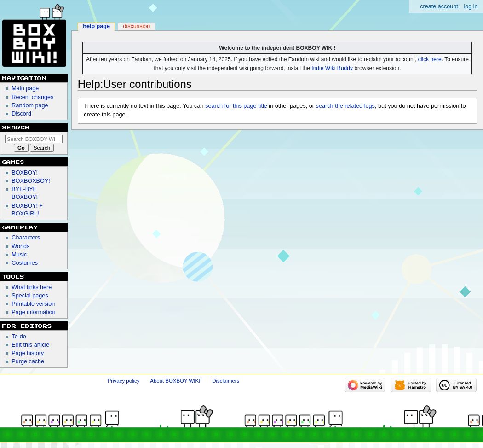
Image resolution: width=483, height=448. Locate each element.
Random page (30, 105)
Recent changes (32, 97)
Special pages (30, 296)
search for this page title (236, 106)
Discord (21, 114)
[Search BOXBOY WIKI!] (34, 139)
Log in (471, 6)
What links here (32, 287)
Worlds (20, 246)
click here (430, 59)
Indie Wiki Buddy (332, 68)
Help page (96, 26)
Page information (33, 312)
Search (16, 128)
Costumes (25, 263)
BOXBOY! (25, 173)
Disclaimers (226, 381)
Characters (26, 238)
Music (19, 255)
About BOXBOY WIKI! (176, 381)
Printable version (33, 304)
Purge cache (28, 361)
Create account (439, 6)
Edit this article (30, 345)
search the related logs (345, 106)
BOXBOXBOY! (31, 181)
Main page (25, 88)
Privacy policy (124, 381)
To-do (19, 337)
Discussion (136, 26)
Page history (28, 353)
